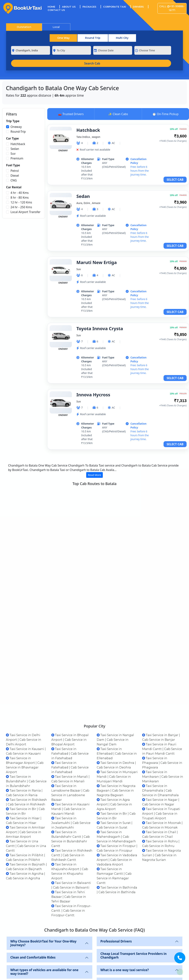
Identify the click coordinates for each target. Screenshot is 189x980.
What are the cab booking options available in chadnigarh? (136, 940)
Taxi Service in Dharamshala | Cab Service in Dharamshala (160, 746)
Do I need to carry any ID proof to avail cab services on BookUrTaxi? (134, 956)
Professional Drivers (116, 897)
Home (54, 7)
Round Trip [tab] (93, 38)
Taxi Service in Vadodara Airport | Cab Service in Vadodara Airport (117, 815)
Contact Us (56, 10)
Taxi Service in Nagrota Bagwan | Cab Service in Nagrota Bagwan (116, 746)
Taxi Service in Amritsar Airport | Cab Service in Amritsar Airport (25, 788)
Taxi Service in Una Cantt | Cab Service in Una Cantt (26, 801)
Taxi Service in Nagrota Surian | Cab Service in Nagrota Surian (161, 811)
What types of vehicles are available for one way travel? (44, 927)
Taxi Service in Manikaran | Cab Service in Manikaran (163, 732)
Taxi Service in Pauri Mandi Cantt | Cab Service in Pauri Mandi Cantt (162, 704)
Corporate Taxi (115, 7)
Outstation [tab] (24, 27)
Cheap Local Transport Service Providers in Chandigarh (134, 911)
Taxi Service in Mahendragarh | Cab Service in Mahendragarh (116, 792)
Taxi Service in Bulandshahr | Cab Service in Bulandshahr (26, 737)
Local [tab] (56, 27)
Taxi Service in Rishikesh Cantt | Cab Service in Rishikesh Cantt (72, 811)
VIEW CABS (169, 516)
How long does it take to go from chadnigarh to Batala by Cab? (137, 972)
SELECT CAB (175, 180)
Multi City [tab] (122, 38)
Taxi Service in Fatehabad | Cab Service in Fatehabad (70, 709)
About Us (69, 7)
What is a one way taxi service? (125, 925)
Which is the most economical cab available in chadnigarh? (46, 944)
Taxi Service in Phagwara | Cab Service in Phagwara (162, 718)
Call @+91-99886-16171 (172, 8)
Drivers (138, 7)
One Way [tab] (63, 38)
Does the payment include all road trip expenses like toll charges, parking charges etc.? (44, 962)
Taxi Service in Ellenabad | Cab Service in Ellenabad (117, 709)
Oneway (16, 127)
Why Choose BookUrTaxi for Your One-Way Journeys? (43, 899)
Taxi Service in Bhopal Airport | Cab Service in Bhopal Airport (70, 695)
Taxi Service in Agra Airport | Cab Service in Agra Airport (114, 760)
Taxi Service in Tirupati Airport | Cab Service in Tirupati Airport (161, 769)
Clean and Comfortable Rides (33, 913)
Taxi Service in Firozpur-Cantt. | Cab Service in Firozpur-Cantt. (71, 866)
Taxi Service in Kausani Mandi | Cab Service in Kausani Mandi (70, 764)
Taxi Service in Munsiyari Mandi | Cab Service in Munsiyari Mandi (117, 732)
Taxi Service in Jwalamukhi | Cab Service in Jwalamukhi (71, 778)
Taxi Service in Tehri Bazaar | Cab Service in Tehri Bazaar (69, 852)
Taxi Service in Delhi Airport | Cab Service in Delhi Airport (24, 695)
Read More (94, 475)
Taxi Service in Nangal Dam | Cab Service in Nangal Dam (115, 695)
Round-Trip (18, 132)
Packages (89, 7)
